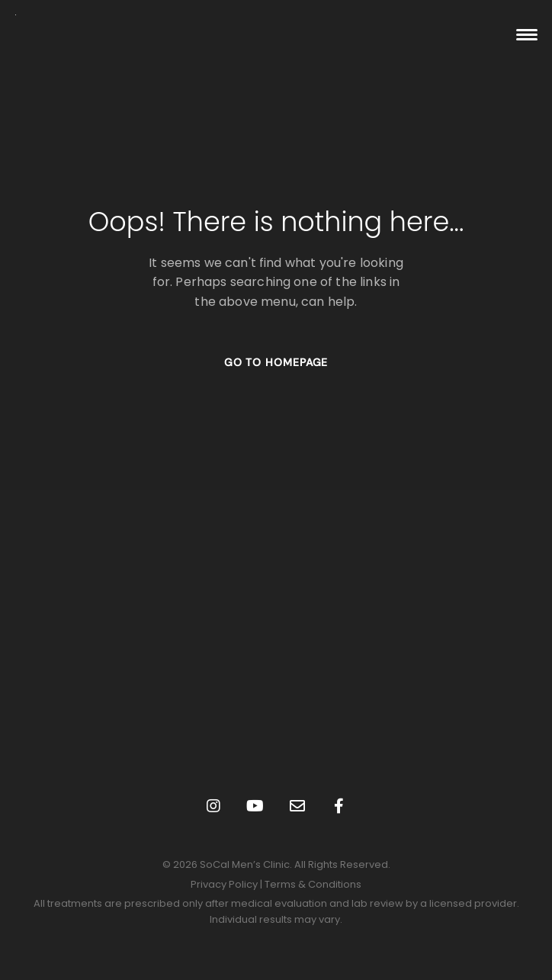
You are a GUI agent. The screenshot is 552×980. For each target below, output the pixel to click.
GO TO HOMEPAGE (276, 362)
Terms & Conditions (313, 884)
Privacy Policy (224, 884)
